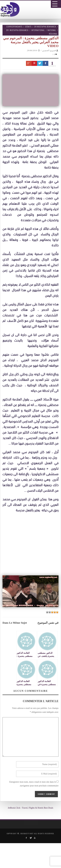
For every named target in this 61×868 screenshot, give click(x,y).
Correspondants (14, 26)
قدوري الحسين (49, 50)
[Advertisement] (32, 608)
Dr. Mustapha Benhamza (17, 30)
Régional (53, 34)
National (52, 30)
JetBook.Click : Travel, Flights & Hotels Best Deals (31, 808)
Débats (28, 26)
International (38, 30)
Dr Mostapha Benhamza (45, 26)
